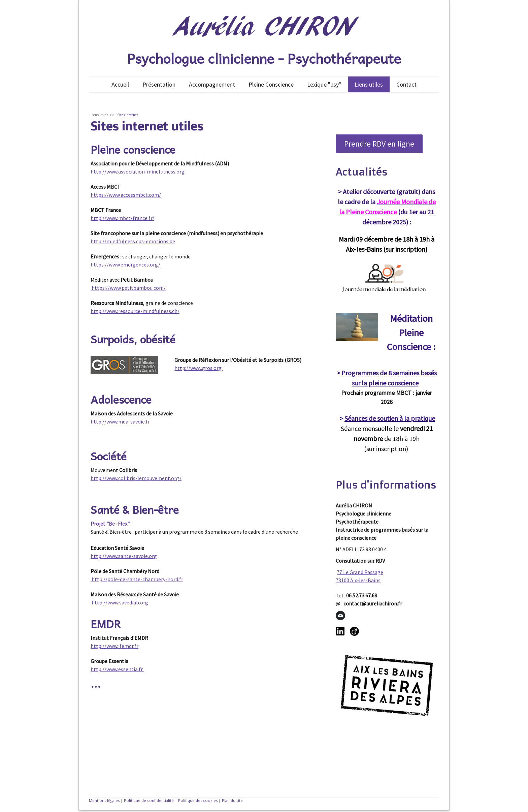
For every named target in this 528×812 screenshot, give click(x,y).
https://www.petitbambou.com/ (128, 288)
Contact (406, 84)
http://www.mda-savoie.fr (121, 421)
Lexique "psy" (324, 84)
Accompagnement (212, 84)
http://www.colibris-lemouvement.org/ (136, 478)
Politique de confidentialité (149, 800)
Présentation (159, 84)
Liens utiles (369, 84)
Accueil (120, 84)
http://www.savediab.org (120, 602)
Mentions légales (104, 800)
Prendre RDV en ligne (379, 144)
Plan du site (232, 800)
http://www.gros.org (199, 368)
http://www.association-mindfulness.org (138, 171)
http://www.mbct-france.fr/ (122, 218)
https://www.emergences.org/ (125, 264)
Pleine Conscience (271, 84)
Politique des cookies (198, 800)
